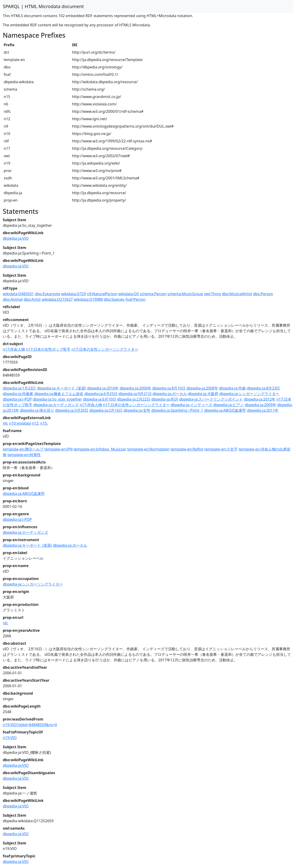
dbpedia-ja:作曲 (232, 388)
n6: (5, 423)
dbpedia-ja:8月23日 (263, 388)
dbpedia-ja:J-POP (17, 399)
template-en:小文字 (221, 449)
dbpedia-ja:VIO (16, 238)
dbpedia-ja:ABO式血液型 (225, 410)
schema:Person (153, 294)
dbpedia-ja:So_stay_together (57, 399)
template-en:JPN (59, 449)
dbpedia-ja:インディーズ (191, 405)
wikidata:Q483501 (18, 294)
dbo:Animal (13, 299)
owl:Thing (212, 294)
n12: (35, 423)
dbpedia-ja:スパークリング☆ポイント (211, 399)
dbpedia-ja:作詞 (165, 399)
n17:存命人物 (14, 349)
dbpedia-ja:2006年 (135, 388)
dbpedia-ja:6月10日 (100, 399)
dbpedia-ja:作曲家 (18, 394)
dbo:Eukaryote (48, 294)
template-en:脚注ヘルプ (23, 449)
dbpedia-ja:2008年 (202, 388)
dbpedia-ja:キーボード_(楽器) (62, 388)
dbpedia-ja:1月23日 (19, 388)
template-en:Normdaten (148, 449)
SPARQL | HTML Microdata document (43, 6)
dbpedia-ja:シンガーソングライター (249, 394)
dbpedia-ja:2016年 (103, 388)
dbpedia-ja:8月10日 (169, 388)
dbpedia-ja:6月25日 (101, 394)
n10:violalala (20, 423)
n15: (44, 423)
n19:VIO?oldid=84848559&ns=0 (30, 725)
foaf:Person (136, 299)
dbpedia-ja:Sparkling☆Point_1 (177, 410)
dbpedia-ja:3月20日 (72, 410)
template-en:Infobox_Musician (100, 449)
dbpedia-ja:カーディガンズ (56, 405)
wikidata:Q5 (129, 294)
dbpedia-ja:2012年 (260, 399)
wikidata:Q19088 (88, 299)
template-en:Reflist (187, 449)
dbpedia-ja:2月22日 (134, 399)
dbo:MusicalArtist (237, 294)
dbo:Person (263, 294)
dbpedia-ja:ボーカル (170, 394)
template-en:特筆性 (24, 455)
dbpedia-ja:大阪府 (203, 394)
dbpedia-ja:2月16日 (106, 410)
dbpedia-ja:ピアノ (228, 405)
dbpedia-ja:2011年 (263, 410)
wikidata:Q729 (73, 294)
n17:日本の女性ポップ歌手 (48, 349)
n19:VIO (10, 738)
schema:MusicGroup (185, 294)
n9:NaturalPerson (102, 294)
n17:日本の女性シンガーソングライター (105, 349)
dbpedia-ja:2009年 (261, 405)
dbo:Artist (32, 299)
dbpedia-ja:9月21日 (135, 394)
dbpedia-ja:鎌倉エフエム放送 (59, 394)
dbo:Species (114, 299)
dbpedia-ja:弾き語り (37, 410)
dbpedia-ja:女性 (137, 410)
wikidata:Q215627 (57, 299)
